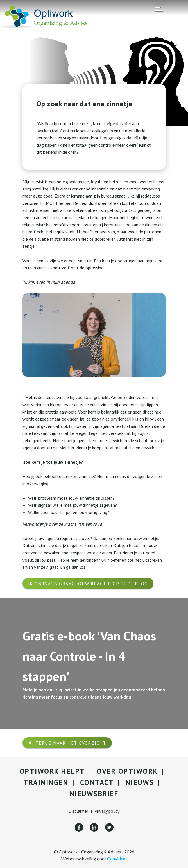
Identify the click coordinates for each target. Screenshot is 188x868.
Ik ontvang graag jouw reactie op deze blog (88, 584)
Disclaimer (78, 811)
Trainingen (46, 782)
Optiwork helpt (52, 771)
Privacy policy (107, 811)
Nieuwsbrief (94, 794)
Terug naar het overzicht (71, 743)
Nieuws (140, 782)
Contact (97, 782)
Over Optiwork (127, 771)
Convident (117, 859)
